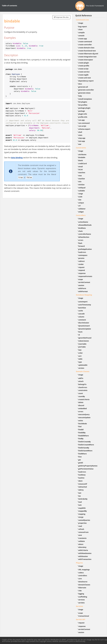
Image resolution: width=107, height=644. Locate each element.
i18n (80, 591)
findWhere (83, 454)
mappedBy (83, 511)
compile (82, 33)
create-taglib (83, 75)
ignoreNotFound (85, 338)
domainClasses (84, 585)
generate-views (84, 93)
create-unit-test (85, 78)
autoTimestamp (85, 305)
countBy (82, 396)
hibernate (82, 588)
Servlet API (81, 619)
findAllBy (82, 433)
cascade (82, 314)
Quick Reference (84, 16)
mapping (82, 514)
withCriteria (83, 550)
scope (81, 279)
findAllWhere (84, 436)
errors (81, 240)
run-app (82, 120)
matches (82, 173)
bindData (82, 228)
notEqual (82, 188)
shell (80, 132)
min (80, 182)
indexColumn (84, 341)
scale (80, 197)
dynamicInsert (84, 326)
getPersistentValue (86, 469)
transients (82, 538)
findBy (81, 439)
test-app (82, 141)
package (82, 111)
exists (81, 421)
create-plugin (84, 63)
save (80, 535)
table (80, 359)
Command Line (82, 20)
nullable (82, 191)
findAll (81, 430)
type (80, 362)
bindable (82, 157)
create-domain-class (86, 48)
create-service (84, 72)
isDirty (81, 490)
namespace (83, 255)
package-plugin (84, 108)
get (80, 460)
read (80, 526)
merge (81, 517)
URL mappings (84, 570)
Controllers (81, 215)
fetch (80, 332)
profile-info (83, 117)
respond (82, 270)
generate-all (83, 87)
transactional (84, 616)
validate (82, 541)
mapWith (82, 508)
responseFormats (85, 276)
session (81, 285)
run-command (84, 123)
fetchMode (83, 424)
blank (81, 160)
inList (81, 169)
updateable (83, 365)
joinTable (82, 347)
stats (80, 135)
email (81, 167)
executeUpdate (84, 417)
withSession (83, 556)
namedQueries (84, 520)
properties (83, 523)
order (81, 353)
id (79, 335)
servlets (82, 603)
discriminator (84, 323)
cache (81, 311)
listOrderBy (83, 499)
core (80, 579)
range (81, 194)
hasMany (82, 475)
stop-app (82, 138)
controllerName (85, 234)
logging (81, 594)
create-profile (84, 66)
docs (80, 84)
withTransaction (85, 559)
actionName (83, 222)
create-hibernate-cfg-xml (88, 54)
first (80, 457)
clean (80, 29)
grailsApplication (85, 249)
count (81, 393)
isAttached (83, 487)
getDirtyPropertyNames (88, 466)
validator (82, 209)
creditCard (83, 163)
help (80, 96)
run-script (82, 126)
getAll (81, 463)
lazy (80, 350)
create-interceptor (86, 60)
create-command (85, 42)
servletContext (84, 282)
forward (82, 246)
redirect (82, 261)
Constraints (81, 148)
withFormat (83, 291)
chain (81, 231)
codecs (81, 573)
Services (80, 606)
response (82, 273)
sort (80, 356)
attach (81, 381)
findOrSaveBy (84, 448)
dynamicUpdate (85, 329)
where (81, 544)
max (80, 176)
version (81, 368)
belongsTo (82, 384)
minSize (81, 185)
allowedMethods (85, 225)
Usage (81, 23)
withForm (82, 288)
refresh (81, 529)
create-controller (85, 45)
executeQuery (84, 414)
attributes (82, 154)
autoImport (83, 302)
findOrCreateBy (85, 442)
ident (80, 481)
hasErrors (82, 252)
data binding (17, 158)
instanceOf (83, 484)
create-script (83, 69)
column (81, 317)
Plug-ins (79, 563)
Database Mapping (84, 295)
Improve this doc (61, 17)
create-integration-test (87, 57)
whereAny (82, 547)
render (81, 264)
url (79, 206)
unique (81, 203)
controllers (83, 576)
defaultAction (84, 237)
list (80, 496)
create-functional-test (87, 51)
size (80, 200)
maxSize (82, 179)
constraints (83, 390)
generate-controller (86, 90)
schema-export (84, 129)
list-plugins (83, 102)
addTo (81, 378)
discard (81, 405)
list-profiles (83, 105)
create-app (83, 39)
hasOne (81, 478)
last (80, 493)
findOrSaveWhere (85, 451)
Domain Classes (83, 371)
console (81, 36)
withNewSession (85, 553)
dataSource (83, 582)
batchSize (82, 308)
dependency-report (86, 81)
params (81, 258)
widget (81, 212)
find (80, 427)
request (81, 267)
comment (82, 320)
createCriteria (84, 399)
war (80, 144)
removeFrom (83, 532)
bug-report (83, 27)
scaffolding (83, 597)
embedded (83, 408)
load (80, 502)
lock (80, 505)
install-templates (85, 99)
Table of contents (9, 6)
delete (81, 402)
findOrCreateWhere (86, 445)
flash (80, 243)
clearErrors (83, 387)
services (82, 600)
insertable (82, 344)
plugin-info (83, 114)
